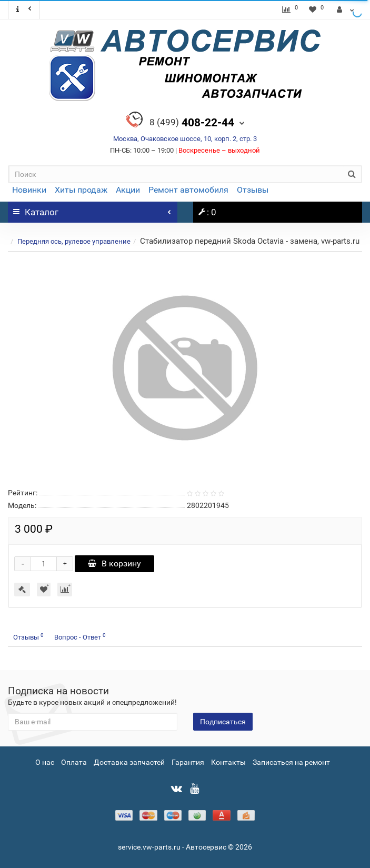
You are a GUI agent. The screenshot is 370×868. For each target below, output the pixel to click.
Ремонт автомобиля (188, 190)
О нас (45, 762)
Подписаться (223, 722)
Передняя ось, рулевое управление (74, 241)
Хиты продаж (81, 190)
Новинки (29, 190)
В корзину (114, 563)
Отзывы (253, 190)
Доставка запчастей (129, 762)
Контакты (228, 762)
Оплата (74, 762)
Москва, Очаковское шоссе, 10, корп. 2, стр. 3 (185, 139)
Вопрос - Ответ (80, 637)
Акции (128, 190)
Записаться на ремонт (291, 762)
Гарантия (188, 762)
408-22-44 (192, 123)
